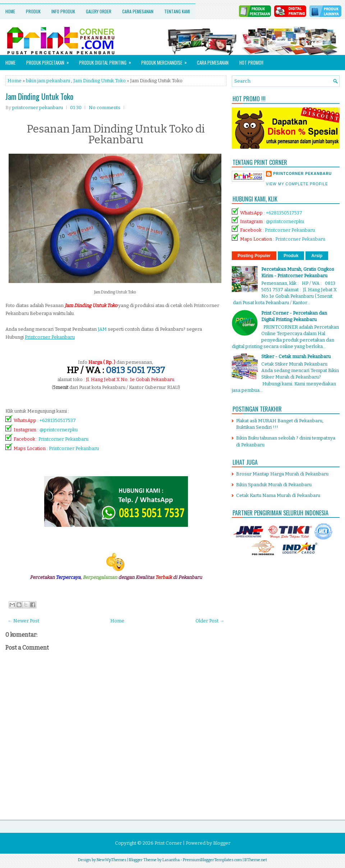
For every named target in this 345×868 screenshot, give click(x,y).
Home (10, 11)
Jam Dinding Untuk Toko (100, 81)
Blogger (222, 843)
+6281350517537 (58, 420)
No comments (105, 108)
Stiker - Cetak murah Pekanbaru (296, 356)
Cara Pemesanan (138, 11)
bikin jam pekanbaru (48, 81)
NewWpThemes (112, 860)
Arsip (317, 256)
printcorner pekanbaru (302, 174)
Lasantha (171, 860)
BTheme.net (256, 860)
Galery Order (99, 11)
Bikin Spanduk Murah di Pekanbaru (274, 485)
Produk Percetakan (50, 61)
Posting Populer (254, 256)
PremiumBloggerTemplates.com (212, 860)
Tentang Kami (177, 11)
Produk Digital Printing (107, 61)
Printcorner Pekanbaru (63, 439)
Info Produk (63, 11)
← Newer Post (23, 621)
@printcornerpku (59, 430)
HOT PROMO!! (251, 62)
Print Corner (168, 843)
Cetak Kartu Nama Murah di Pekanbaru (278, 495)
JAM (102, 329)
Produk (33, 11)
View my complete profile (297, 184)
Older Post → (210, 621)
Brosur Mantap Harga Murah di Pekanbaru (282, 474)
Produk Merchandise (166, 61)
